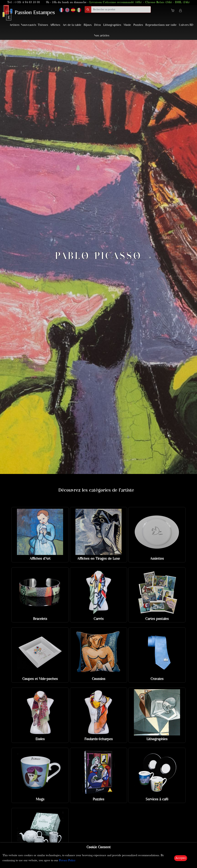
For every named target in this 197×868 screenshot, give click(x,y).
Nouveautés (29, 25)
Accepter (181, 858)
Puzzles (138, 25)
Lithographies (112, 25)
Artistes (14, 25)
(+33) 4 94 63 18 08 (27, 2)
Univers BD (186, 25)
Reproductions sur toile (161, 25)
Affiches (55, 25)
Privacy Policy (67, 861)
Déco (97, 25)
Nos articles (102, 36)
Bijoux (88, 25)
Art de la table (72, 25)
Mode (127, 25)
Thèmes (43, 25)
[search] (121, 9)
